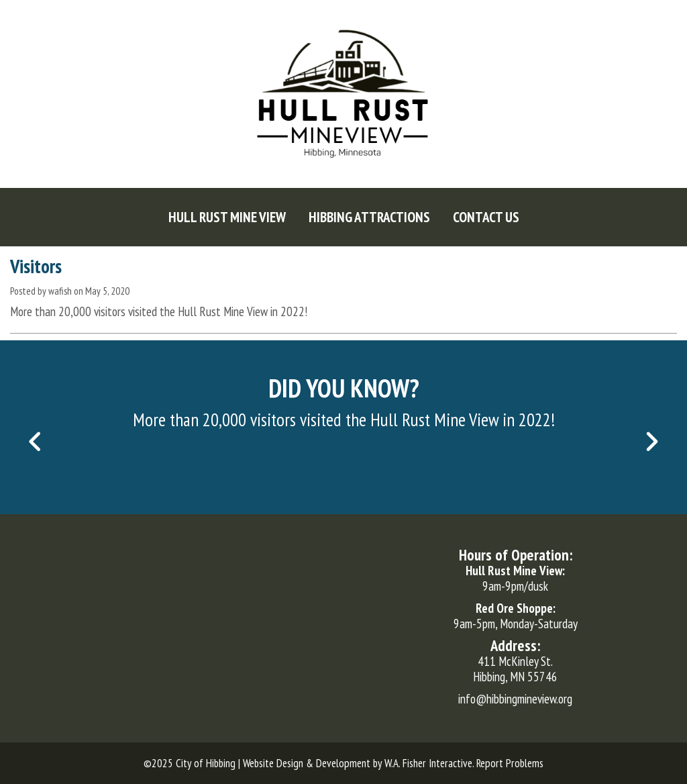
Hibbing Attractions (369, 217)
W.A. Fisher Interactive (428, 763)
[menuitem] (227, 217)
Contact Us (486, 217)
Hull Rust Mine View (227, 217)
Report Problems (510, 763)
